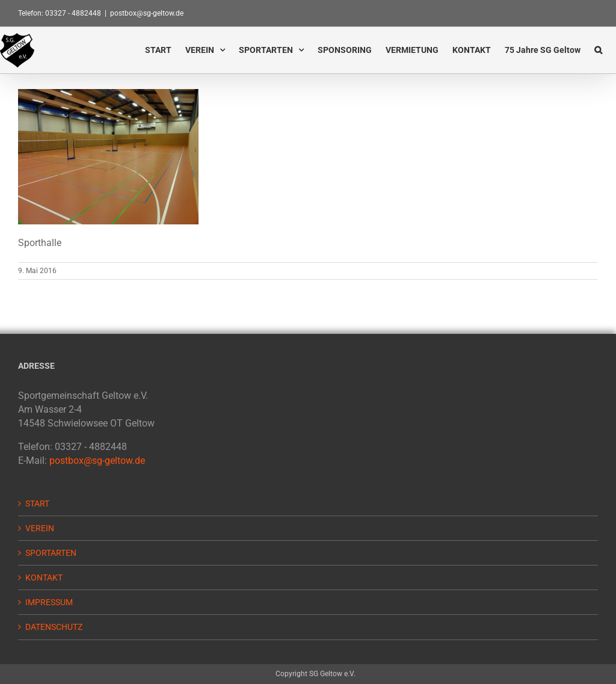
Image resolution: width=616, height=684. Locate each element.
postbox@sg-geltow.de (147, 13)
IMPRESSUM (49, 602)
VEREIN (40, 528)
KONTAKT (44, 578)
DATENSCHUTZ (54, 627)
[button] (598, 50)
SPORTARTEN (51, 553)
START (37, 504)
